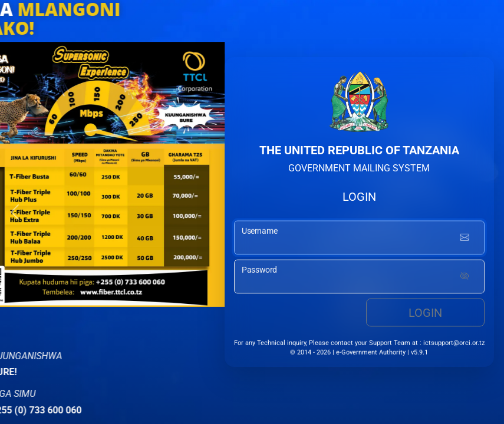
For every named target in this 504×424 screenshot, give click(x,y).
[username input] (359, 239)
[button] (15, 212)
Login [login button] (425, 314)
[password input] (359, 278)
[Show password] (465, 278)
